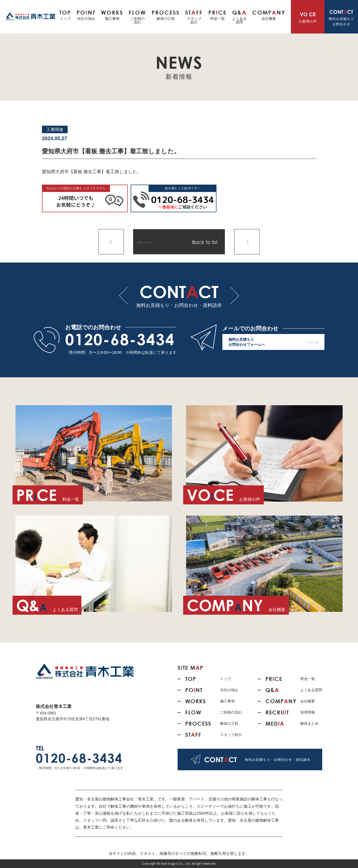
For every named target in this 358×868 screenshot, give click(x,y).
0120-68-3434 (120, 339)
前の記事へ (111, 242)
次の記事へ (247, 242)
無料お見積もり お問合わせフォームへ (274, 343)
